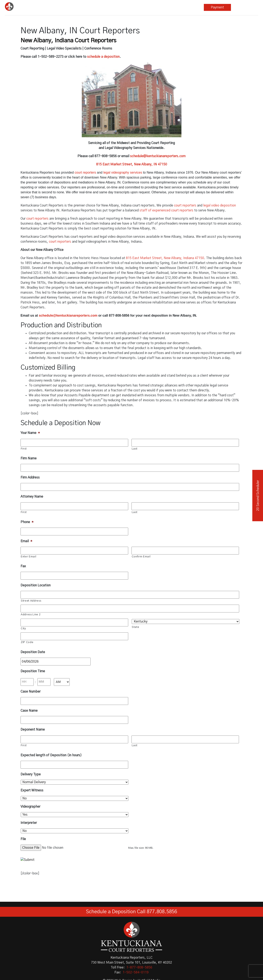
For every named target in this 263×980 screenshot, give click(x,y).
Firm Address (30, 477)
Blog (163, 7)
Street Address (31, 601)
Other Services (135, 7)
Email (26, 541)
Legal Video (108, 7)
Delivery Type (31, 774)
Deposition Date (33, 652)
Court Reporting (80, 7)
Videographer (30, 807)
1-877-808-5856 (139, 967)
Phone (27, 522)
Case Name (29, 711)
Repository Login (245, 7)
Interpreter (29, 823)
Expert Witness (32, 790)
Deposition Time (33, 671)
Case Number (31, 692)
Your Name (30, 433)
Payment (217, 7)
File (23, 839)
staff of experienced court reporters (166, 210)
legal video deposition (220, 205)
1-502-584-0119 (136, 972)
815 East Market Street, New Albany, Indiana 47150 (165, 258)
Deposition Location (36, 585)
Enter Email (28, 557)
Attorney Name (32, 497)
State (135, 627)
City (23, 629)
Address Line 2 (31, 615)
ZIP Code (27, 642)
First (24, 449)
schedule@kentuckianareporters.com (158, 156)
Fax (23, 566)
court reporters (85, 172)
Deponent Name (33, 730)
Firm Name (29, 458)
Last (135, 449)
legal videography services (123, 172)
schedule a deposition (103, 57)
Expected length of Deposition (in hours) (51, 755)
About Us (189, 7)
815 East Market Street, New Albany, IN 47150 (132, 164)
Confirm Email (141, 557)
